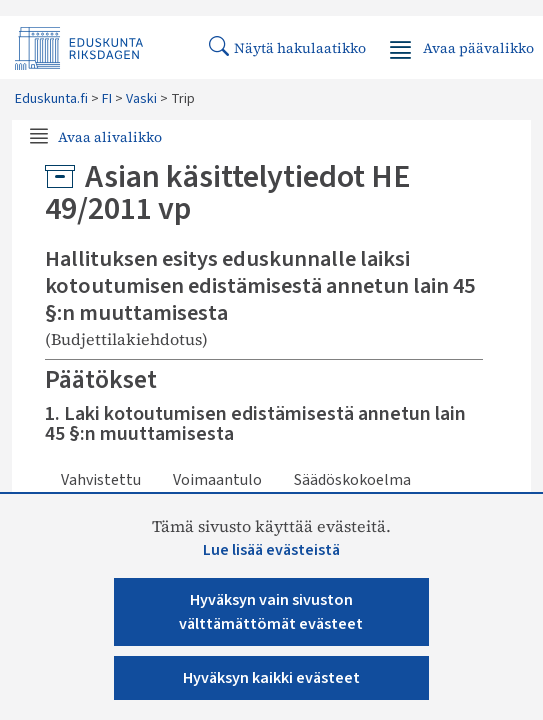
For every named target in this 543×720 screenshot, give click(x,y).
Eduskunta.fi (51, 99)
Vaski (141, 99)
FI (107, 99)
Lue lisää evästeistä (271, 550)
